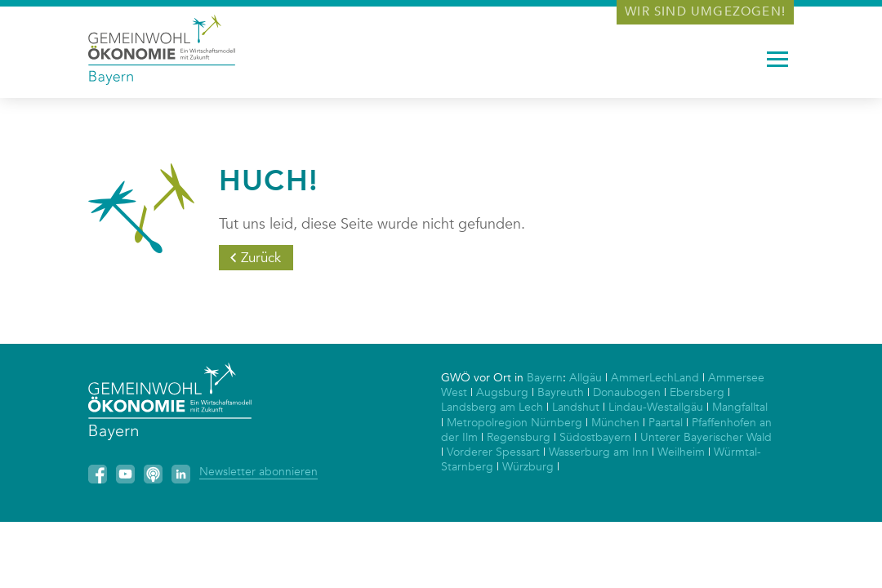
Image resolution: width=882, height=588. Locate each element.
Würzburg (528, 467)
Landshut (576, 407)
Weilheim (681, 452)
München (615, 423)
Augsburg (502, 392)
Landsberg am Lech (492, 407)
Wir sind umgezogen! (705, 11)
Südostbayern (595, 437)
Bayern (545, 378)
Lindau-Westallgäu (656, 407)
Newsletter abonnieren (258, 472)
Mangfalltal (740, 407)
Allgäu (586, 378)
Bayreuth (561, 392)
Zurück (261, 258)
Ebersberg (697, 392)
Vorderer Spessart (493, 452)
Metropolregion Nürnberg (514, 423)
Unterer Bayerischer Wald (706, 437)
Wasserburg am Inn (599, 452)
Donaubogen (627, 392)
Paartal (666, 423)
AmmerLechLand (655, 378)
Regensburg (519, 437)
